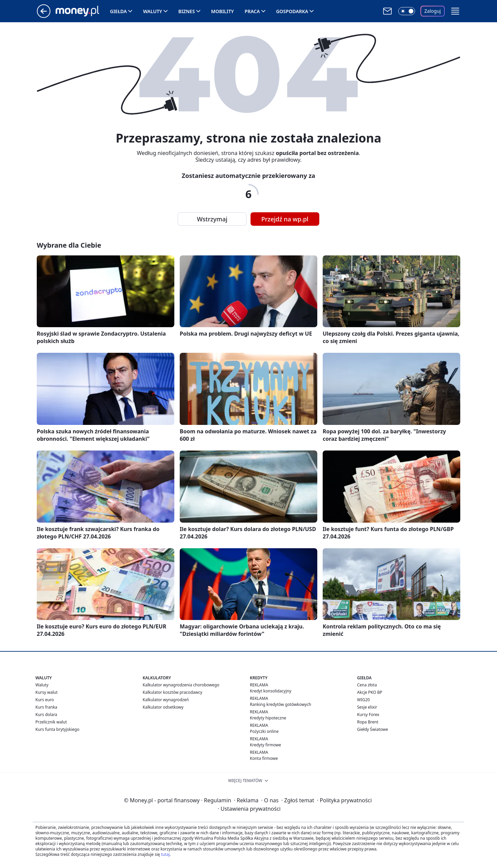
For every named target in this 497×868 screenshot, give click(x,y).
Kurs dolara (46, 715)
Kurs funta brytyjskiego (57, 729)
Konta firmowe (264, 758)
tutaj (165, 854)
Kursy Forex (368, 715)
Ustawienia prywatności (249, 809)
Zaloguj (433, 11)
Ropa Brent (368, 722)
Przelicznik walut (51, 722)
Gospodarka (292, 11)
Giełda (118, 11)
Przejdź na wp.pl (285, 219)
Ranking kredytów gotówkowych (281, 704)
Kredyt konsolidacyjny (271, 691)
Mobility (223, 11)
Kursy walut (47, 692)
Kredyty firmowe (266, 745)
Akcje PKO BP (370, 692)
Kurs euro (45, 700)
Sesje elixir (367, 707)
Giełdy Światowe (373, 729)
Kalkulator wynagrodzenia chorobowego (181, 685)
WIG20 (363, 700)
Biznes (187, 11)
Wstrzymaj (212, 219)
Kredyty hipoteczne (268, 718)
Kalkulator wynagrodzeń (166, 700)
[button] (455, 11)
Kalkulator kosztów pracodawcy (172, 692)
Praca (252, 11)
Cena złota (367, 685)
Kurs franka (46, 707)
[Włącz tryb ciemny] (407, 11)
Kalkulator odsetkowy (163, 707)
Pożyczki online (264, 731)
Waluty (153, 11)
